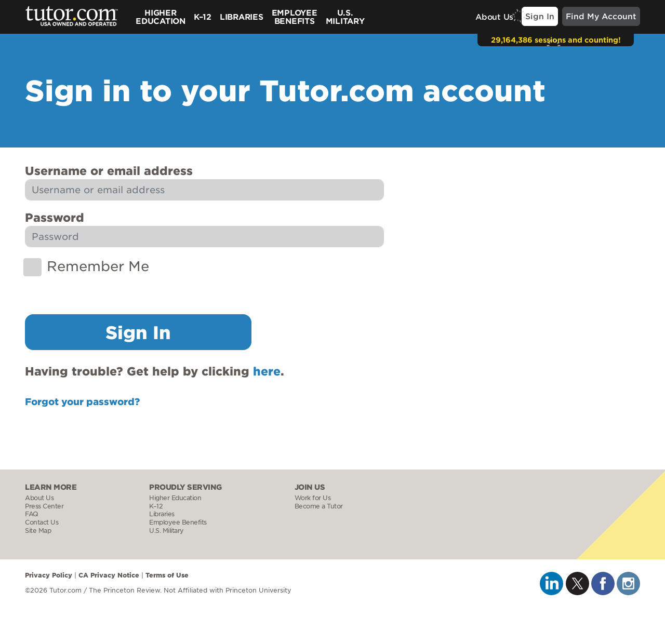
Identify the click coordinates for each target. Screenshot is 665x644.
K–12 (203, 16)
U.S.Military (345, 16)
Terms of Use (167, 575)
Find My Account (601, 16)
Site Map (38, 531)
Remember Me (98, 266)
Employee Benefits (295, 16)
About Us (494, 16)
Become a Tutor (319, 506)
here (267, 371)
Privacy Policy (49, 575)
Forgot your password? (82, 401)
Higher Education (161, 16)
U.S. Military (167, 531)
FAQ (32, 514)
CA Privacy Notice (109, 575)
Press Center (44, 506)
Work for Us (313, 498)
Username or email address (109, 170)
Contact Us (42, 522)
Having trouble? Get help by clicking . (155, 371)
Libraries (242, 16)
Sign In (540, 16)
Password (55, 217)
